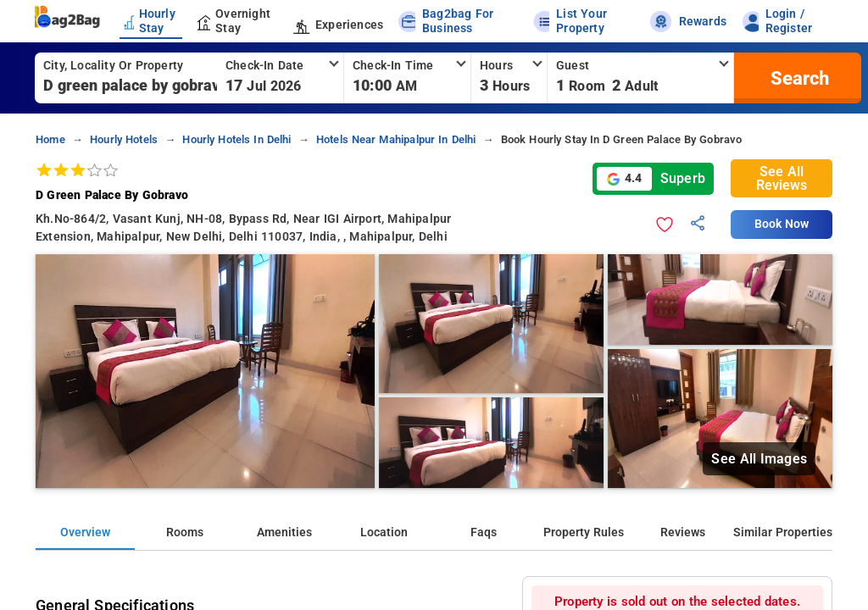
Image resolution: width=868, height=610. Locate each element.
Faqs (484, 532)
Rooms (185, 532)
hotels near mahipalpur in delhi (396, 139)
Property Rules (584, 532)
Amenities (284, 532)
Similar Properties (783, 532)
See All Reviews (782, 178)
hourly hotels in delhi (236, 139)
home (50, 139)
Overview (85, 532)
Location (384, 532)
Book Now (782, 224)
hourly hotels (124, 139)
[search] (798, 78)
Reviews (683, 532)
